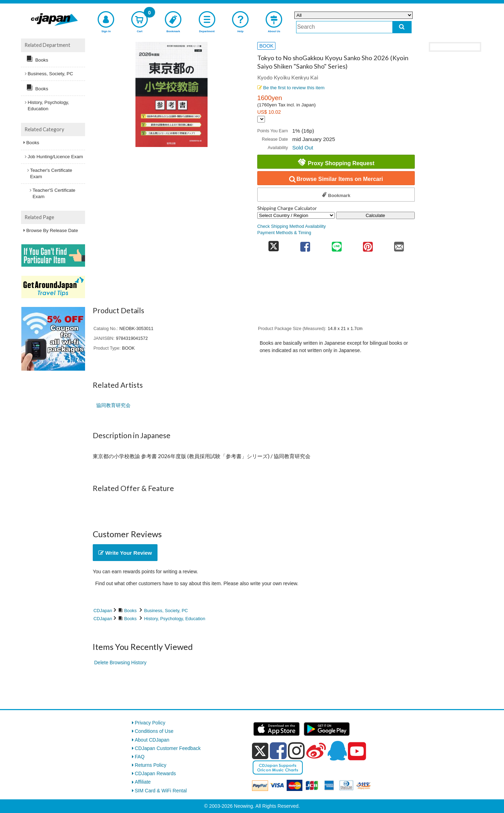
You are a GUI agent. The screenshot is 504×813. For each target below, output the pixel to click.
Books (131, 611)
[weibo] (316, 751)
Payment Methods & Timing (284, 233)
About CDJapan (152, 740)
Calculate (376, 215)
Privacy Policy (150, 723)
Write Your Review (125, 553)
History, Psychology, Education (175, 619)
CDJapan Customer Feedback (168, 748)
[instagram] (296, 751)
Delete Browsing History (120, 663)
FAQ (140, 757)
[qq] (337, 751)
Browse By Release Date (52, 230)
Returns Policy (150, 765)
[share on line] (337, 244)
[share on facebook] (305, 244)
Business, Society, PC (166, 611)
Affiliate (143, 782)
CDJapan (103, 611)
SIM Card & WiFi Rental (161, 791)
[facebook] (278, 751)
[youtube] (357, 751)
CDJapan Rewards (155, 773)
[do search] (402, 27)
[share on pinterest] (368, 244)
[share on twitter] (274, 244)
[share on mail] (399, 244)
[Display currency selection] (261, 119)
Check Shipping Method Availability (292, 226)
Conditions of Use (154, 731)
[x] (260, 751)
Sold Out (303, 148)
